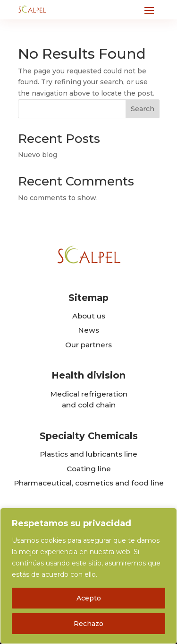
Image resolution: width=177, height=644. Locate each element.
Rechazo (88, 624)
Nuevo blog (38, 155)
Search (143, 109)
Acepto (89, 598)
